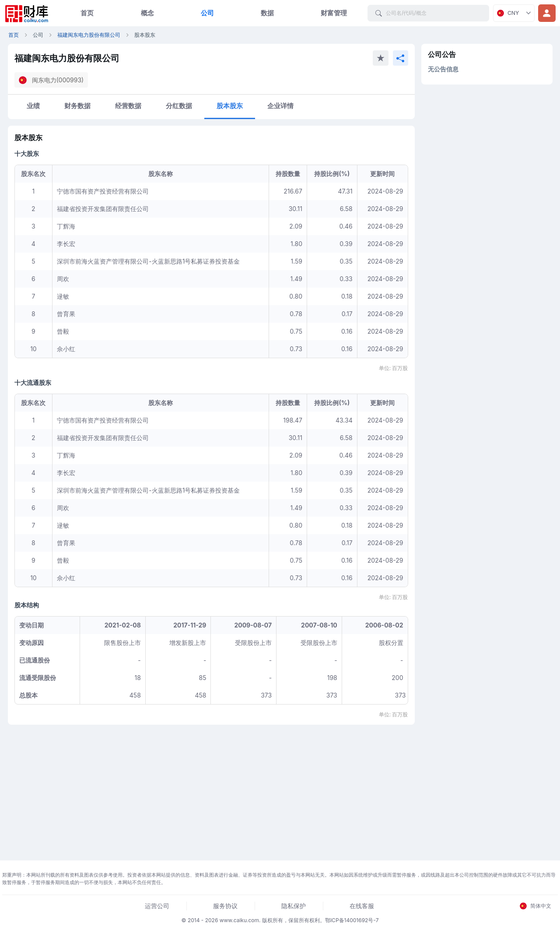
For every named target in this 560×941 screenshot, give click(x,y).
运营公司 (157, 906)
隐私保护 (294, 906)
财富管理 (334, 13)
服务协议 (225, 906)
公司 (207, 13)
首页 (87, 13)
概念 (147, 13)
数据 (267, 13)
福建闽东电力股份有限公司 (89, 35)
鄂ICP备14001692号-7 (352, 920)
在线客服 (362, 906)
